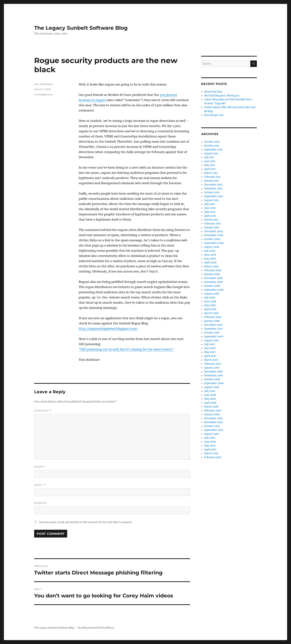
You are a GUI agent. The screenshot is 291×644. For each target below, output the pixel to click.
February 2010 (212, 224)
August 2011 (211, 153)
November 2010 (213, 189)
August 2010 (211, 200)
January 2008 (212, 321)
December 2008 (213, 278)
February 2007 (213, 364)
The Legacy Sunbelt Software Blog (81, 28)
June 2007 (210, 348)
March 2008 (211, 313)
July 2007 (210, 344)
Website (40, 503)
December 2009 (214, 231)
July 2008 (210, 298)
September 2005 (214, 430)
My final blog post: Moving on (222, 96)
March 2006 (211, 407)
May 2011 (210, 165)
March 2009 (211, 266)
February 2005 (213, 457)
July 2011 (209, 157)
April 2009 (210, 263)
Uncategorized (43, 94)
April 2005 (210, 450)
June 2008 (210, 302)
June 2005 (210, 442)
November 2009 (214, 235)
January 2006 (212, 414)
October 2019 (212, 142)
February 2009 (213, 270)
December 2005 (213, 418)
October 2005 (212, 426)
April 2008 (210, 309)
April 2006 (210, 403)
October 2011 (212, 146)
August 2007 (212, 340)
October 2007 (212, 333)
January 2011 (212, 181)
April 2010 (210, 216)
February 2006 (213, 411)
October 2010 (212, 192)
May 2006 (210, 399)
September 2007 (214, 337)
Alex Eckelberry (44, 84)
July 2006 (210, 391)
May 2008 (210, 305)
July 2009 (210, 251)
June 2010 (210, 208)
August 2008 (212, 294)
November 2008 (214, 282)
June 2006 (210, 395)
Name (40, 467)
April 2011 (210, 169)
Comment (43, 411)
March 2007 (211, 360)
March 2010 (211, 220)
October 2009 (212, 239)
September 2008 (214, 290)
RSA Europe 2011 (214, 115)
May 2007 (210, 352)
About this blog (213, 92)
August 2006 (212, 387)
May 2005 (210, 446)
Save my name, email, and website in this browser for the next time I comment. (86, 522)
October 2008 (212, 286)
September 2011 (213, 150)
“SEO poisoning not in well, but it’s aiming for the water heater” (126, 349)
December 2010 (213, 185)
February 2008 (213, 317)
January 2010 (212, 227)
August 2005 (212, 434)
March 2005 (211, 453)
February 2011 (212, 177)
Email (40, 485)
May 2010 (210, 212)
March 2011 (211, 173)
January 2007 (212, 368)
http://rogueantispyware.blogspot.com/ (108, 328)
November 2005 (214, 422)
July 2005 (210, 438)
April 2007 (210, 356)
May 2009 (210, 259)
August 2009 (212, 247)
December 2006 (214, 372)
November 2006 (214, 376)
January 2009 (212, 274)
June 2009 (210, 255)
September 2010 (214, 196)
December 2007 (213, 325)
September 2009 (214, 243)
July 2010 (209, 204)
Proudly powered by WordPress (96, 628)
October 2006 (212, 379)
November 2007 (214, 329)
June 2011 (210, 161)
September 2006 (214, 383)
